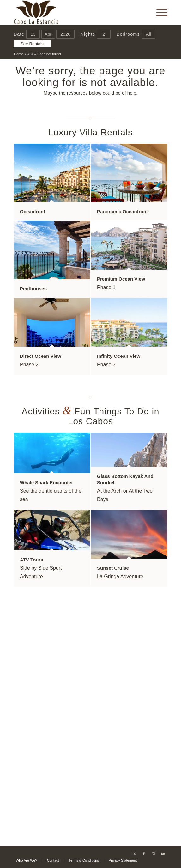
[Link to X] (134, 854)
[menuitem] (159, 13)
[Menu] (159, 13)
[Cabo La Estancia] (75, 13)
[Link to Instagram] (153, 854)
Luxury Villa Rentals (90, 132)
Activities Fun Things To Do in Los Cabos (91, 416)
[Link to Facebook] (144, 854)
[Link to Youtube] (163, 854)
